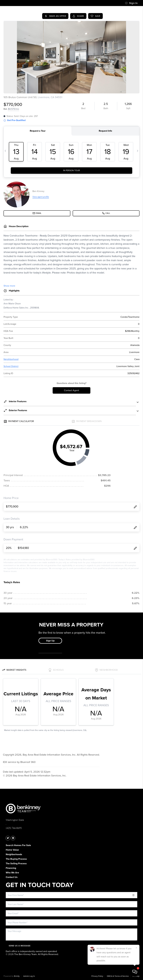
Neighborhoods (14, 854)
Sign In (131, 3)
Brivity (17, 976)
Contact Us (12, 877)
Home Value (12, 850)
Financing (11, 868)
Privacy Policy (97, 976)
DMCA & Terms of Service (118, 976)
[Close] (136, 948)
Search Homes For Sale (18, 845)
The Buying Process (16, 859)
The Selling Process (16, 864)
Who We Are (12, 873)
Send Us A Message (20, 946)
